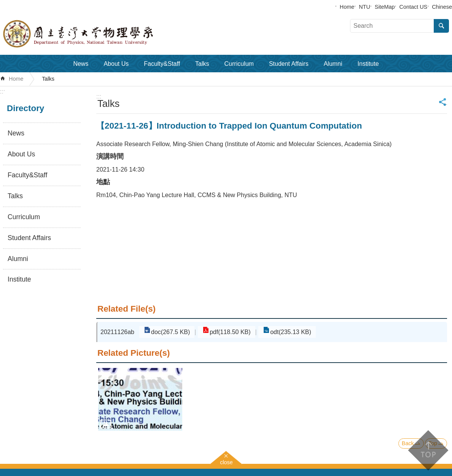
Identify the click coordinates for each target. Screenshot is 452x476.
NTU (364, 7)
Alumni (333, 64)
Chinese (442, 7)
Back (408, 443)
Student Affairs (289, 64)
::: (2, 92)
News (81, 64)
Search (441, 26)
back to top (428, 450)
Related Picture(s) (134, 353)
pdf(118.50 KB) (223, 332)
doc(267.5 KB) (168, 332)
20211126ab (117, 332)
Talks (202, 64)
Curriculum (239, 64)
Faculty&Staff (162, 64)
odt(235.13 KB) (279, 332)
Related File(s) (127, 309)
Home (347, 7)
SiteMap (385, 7)
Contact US (414, 7)
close (226, 461)
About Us (116, 64)
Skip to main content (4, 4)
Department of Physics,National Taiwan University (95, 34)
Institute (368, 64)
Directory (25, 108)
